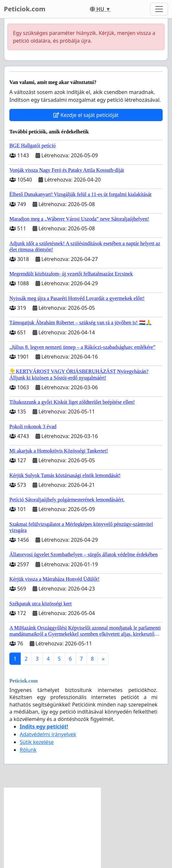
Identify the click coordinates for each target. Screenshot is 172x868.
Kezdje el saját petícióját (86, 115)
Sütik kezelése (37, 742)
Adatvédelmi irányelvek (48, 734)
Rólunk (28, 750)
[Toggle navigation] (159, 9)
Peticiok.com (25, 9)
